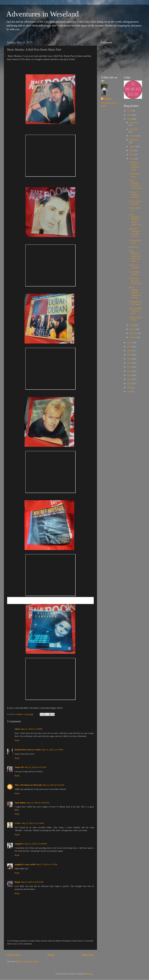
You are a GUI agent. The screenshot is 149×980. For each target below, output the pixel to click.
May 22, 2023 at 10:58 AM (38, 803)
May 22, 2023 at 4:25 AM (35, 767)
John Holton (20, 803)
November (134, 129)
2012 (129, 383)
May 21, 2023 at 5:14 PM (52, 750)
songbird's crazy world (25, 864)
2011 (129, 387)
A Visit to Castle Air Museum (134, 195)
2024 (129, 115)
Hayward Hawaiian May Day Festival (134, 232)
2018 (129, 359)
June (132, 154)
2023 (129, 119)
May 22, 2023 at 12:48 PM (36, 844)
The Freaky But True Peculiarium (135, 281)
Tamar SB (19, 767)
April (132, 325)
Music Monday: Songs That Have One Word (135, 256)
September (134, 140)
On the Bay (134, 247)
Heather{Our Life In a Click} (28, 750)
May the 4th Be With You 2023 (135, 311)
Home (51, 955)
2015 (129, 371)
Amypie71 (19, 844)
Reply (17, 740)
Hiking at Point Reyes (135, 319)
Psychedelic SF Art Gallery (135, 303)
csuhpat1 (108, 99)
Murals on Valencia (134, 266)
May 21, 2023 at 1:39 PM (32, 729)
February (134, 333)
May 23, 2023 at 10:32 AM (32, 882)
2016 (129, 367)
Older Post (88, 955)
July (132, 150)
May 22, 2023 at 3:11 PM (47, 864)
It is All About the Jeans (135, 203)
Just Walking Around (134, 273)
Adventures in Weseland (42, 14)
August (133, 146)
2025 (129, 111)
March (133, 329)
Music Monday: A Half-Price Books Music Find (135, 220)
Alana (17, 729)
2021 (129, 347)
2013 (129, 379)
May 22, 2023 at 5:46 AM (53, 785)
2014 (129, 375)
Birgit (17, 882)
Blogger (90, 974)
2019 (129, 355)
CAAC (18, 823)
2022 (129, 343)
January (133, 337)
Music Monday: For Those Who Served (135, 184)
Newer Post (14, 955)
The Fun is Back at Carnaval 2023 (134, 166)
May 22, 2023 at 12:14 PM (33, 823)
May (132, 159)
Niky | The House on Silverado (28, 785)
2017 (129, 363)
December (134, 122)
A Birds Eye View (134, 175)
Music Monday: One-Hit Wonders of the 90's (135, 293)
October (133, 136)
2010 (129, 391)
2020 (129, 351)
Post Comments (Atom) (28, 961)
